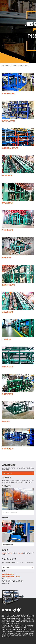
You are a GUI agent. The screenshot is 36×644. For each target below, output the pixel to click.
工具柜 (31, 635)
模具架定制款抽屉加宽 (10, 148)
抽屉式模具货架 (7, 312)
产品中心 (8, 66)
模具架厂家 (25, 635)
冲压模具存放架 (7, 449)
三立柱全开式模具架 (23, 66)
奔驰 (11, 553)
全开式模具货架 (7, 367)
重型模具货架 (7, 258)
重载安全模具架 (7, 203)
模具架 (14, 66)
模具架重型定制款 (8, 94)
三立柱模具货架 (7, 230)
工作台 (8, 637)
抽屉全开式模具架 (8, 285)
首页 (3, 66)
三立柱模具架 (7, 339)
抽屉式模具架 (13, 635)
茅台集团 (20, 553)
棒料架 (4, 637)
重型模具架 (6, 421)
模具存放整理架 (7, 394)
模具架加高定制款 (8, 121)
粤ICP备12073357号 (26, 630)
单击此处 (4, 553)
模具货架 (19, 635)
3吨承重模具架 (7, 175)
